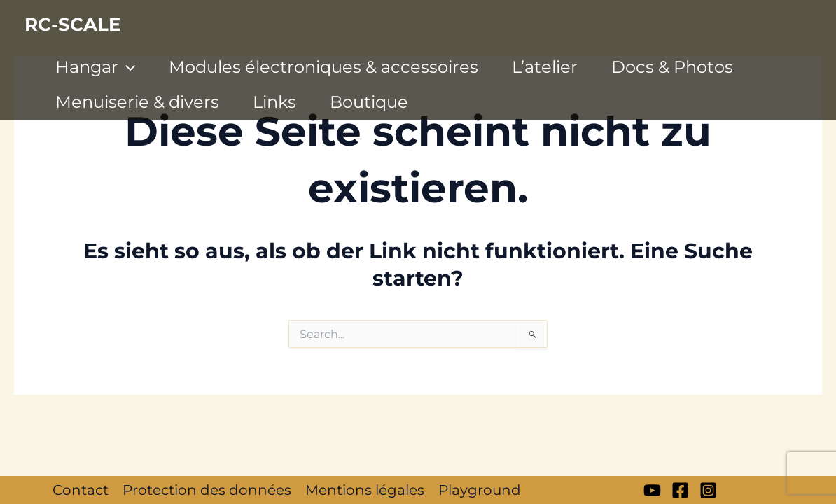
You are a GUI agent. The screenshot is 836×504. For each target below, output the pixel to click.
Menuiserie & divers (137, 102)
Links (274, 102)
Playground (480, 490)
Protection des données (207, 490)
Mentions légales (365, 490)
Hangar (95, 67)
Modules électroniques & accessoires (323, 67)
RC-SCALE (72, 24)
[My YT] (652, 490)
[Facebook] (680, 490)
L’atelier (545, 67)
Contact (81, 490)
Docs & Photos (672, 67)
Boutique (369, 102)
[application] (127, 67)
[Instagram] (708, 490)
